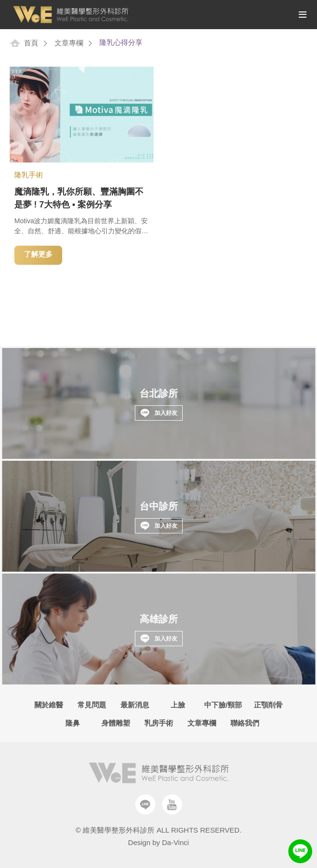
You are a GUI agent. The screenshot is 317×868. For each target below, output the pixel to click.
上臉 (178, 705)
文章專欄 (69, 43)
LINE (300, 851)
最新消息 (135, 705)
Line (145, 804)
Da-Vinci (175, 842)
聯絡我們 (245, 723)
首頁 (31, 43)
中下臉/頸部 (223, 705)
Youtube (172, 804)
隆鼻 (73, 723)
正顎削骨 (268, 705)
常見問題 (92, 705)
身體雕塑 (116, 723)
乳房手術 (159, 723)
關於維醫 (49, 705)
